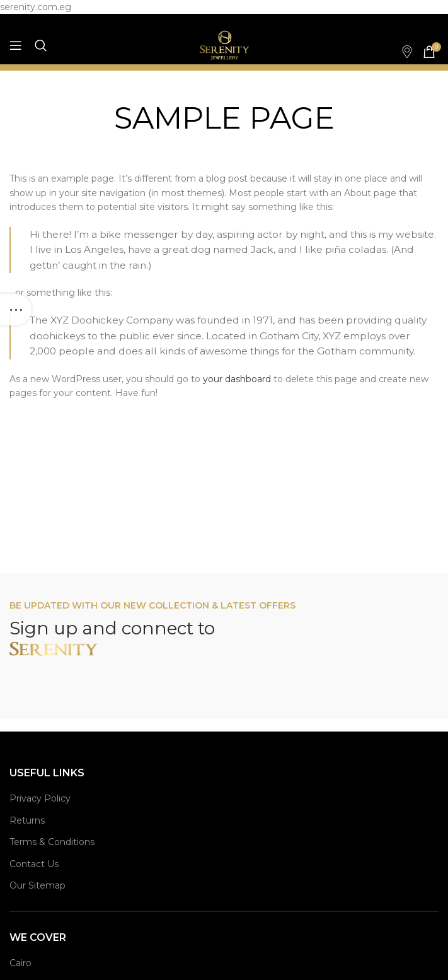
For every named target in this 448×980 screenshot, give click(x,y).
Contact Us (34, 864)
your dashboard (237, 379)
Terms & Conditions (52, 842)
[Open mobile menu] (16, 45)
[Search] (41, 45)
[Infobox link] (401, 52)
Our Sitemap (37, 885)
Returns (27, 820)
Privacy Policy (40, 798)
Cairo (20, 963)
